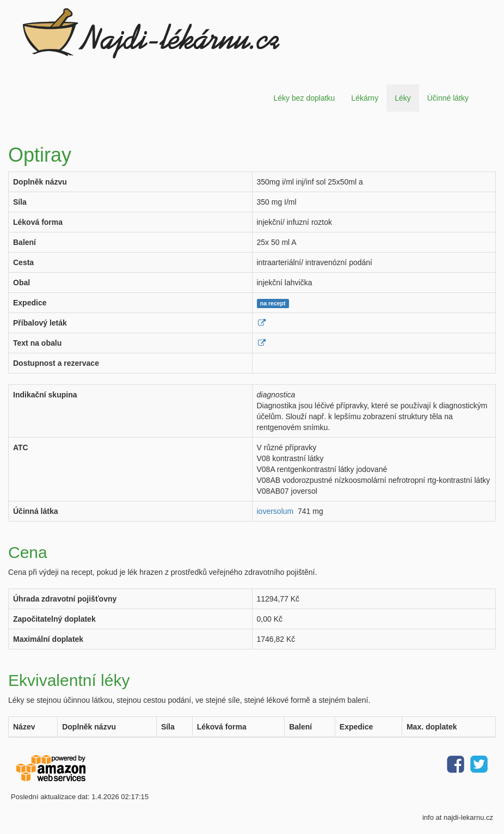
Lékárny (365, 98)
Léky (403, 98)
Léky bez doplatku (304, 98)
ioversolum (275, 511)
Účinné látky (448, 98)
